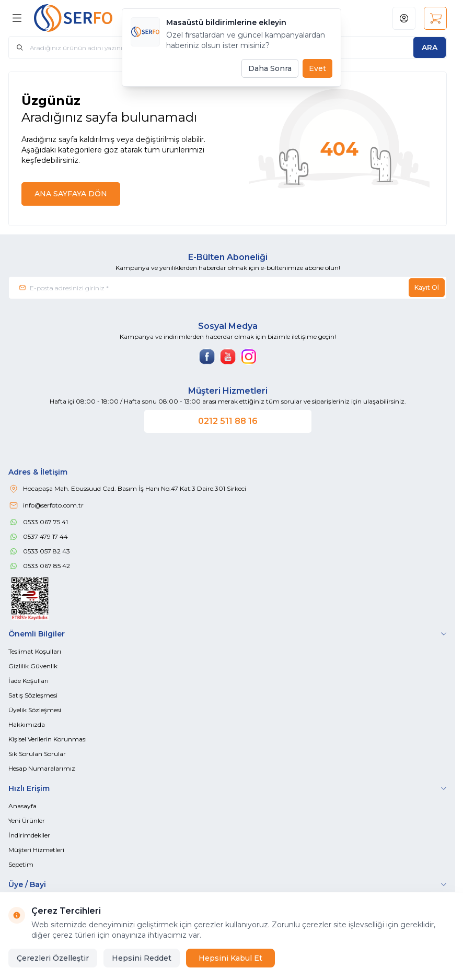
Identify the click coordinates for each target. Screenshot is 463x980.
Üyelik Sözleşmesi (35, 710)
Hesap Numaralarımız (42, 768)
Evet (317, 68)
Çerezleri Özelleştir (53, 958)
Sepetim (21, 864)
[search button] (430, 48)
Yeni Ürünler (27, 820)
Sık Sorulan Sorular (37, 754)
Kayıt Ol (427, 287)
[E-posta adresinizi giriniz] (228, 288)
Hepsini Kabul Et (230, 958)
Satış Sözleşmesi (33, 695)
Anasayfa (22, 806)
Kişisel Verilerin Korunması (48, 739)
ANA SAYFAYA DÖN (71, 194)
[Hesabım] (404, 18)
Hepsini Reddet (142, 958)
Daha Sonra (270, 68)
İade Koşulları (28, 681)
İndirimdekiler (29, 835)
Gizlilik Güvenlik (33, 666)
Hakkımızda (27, 724)
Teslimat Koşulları (35, 651)
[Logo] (84, 18)
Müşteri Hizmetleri (36, 850)
